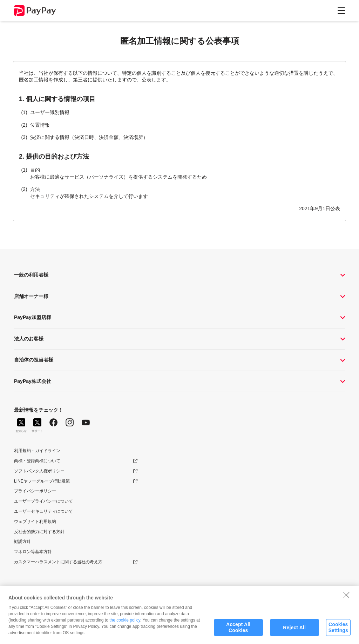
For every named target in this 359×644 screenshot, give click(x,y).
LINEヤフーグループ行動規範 (42, 481)
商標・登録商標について (37, 461)
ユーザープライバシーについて (43, 501)
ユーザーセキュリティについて (43, 511)
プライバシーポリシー (35, 491)
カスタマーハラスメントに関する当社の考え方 (58, 562)
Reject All (294, 630)
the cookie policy (125, 623)
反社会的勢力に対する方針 (39, 532)
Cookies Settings (338, 630)
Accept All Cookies (238, 630)
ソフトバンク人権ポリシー (39, 471)
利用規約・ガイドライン (37, 451)
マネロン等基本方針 (33, 552)
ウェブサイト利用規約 (35, 522)
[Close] (346, 597)
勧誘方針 (22, 542)
